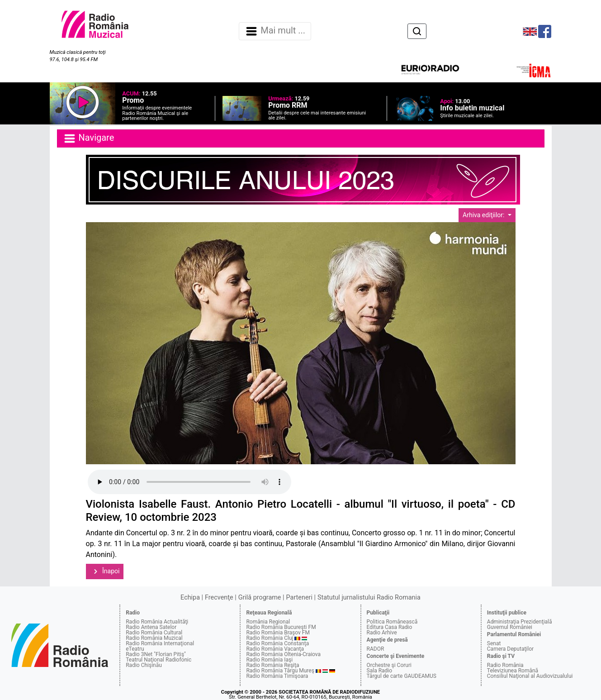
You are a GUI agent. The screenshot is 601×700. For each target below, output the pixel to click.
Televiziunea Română (513, 671)
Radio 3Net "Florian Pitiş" (156, 654)
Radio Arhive (382, 633)
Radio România (505, 665)
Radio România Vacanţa (275, 649)
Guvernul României (510, 627)
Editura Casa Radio (390, 627)
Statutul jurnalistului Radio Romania (369, 598)
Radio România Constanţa (277, 643)
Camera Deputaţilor (510, 649)
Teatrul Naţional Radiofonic (159, 660)
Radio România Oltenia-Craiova (283, 654)
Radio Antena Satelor (151, 627)
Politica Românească (392, 622)
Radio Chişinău (144, 665)
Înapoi (105, 571)
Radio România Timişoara (277, 676)
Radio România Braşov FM (278, 633)
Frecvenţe (219, 598)
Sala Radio (380, 671)
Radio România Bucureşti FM (281, 627)
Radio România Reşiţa (272, 665)
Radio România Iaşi (269, 660)
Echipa (190, 598)
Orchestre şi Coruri (389, 665)
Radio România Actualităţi (157, 622)
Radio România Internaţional (160, 643)
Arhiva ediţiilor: (484, 215)
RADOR (376, 649)
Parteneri (299, 598)
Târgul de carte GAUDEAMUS (402, 676)
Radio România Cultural (154, 633)
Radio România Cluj (270, 638)
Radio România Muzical (154, 638)
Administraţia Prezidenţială (520, 622)
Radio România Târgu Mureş (280, 671)
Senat (494, 643)
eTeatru (135, 649)
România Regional (268, 622)
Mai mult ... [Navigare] (275, 31)
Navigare (89, 138)
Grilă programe (260, 598)
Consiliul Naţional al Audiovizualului (530, 676)
